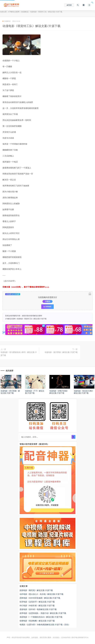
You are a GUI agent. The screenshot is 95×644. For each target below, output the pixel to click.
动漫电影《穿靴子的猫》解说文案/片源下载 (59, 392)
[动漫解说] (25, 12)
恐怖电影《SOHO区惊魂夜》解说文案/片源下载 (40, 598)
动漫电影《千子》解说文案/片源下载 (35, 392)
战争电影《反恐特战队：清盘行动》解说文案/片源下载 (43, 613)
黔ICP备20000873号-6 (80, 637)
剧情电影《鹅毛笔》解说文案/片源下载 (36, 590)
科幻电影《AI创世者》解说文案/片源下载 (37, 605)
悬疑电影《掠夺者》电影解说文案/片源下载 (38, 609)
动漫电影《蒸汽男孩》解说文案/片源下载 (61, 352)
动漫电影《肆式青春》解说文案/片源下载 (10, 392)
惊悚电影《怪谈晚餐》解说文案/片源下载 (37, 621)
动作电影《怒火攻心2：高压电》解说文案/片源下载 (41, 594)
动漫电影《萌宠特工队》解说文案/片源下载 (32, 319)
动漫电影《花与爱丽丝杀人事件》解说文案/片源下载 (19, 354)
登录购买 (48, 307)
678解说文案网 (14, 12)
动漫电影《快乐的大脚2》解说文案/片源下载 (84, 392)
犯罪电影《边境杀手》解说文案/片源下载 (37, 602)
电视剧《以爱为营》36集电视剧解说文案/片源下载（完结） (45, 624)
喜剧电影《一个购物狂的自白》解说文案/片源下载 (41, 617)
